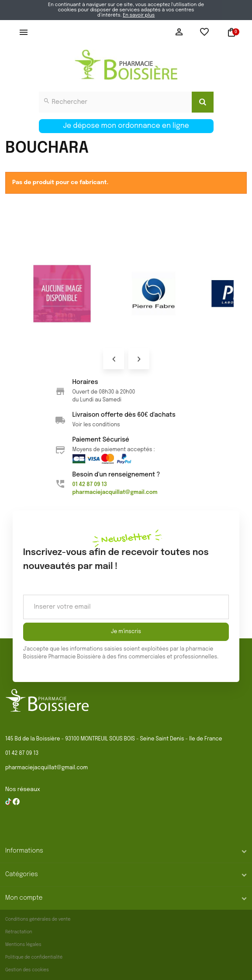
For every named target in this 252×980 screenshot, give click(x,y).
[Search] (203, 102)
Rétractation (19, 932)
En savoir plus (139, 15)
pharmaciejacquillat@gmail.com (47, 768)
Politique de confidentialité (34, 957)
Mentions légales (23, 945)
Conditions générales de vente (38, 919)
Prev (114, 359)
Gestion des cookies (27, 970)
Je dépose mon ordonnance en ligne (126, 126)
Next (138, 359)
